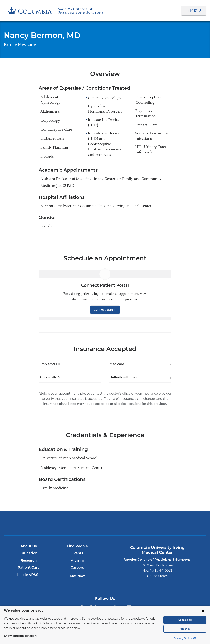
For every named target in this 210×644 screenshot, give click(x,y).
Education (29, 553)
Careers (78, 568)
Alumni (78, 560)
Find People (77, 546)
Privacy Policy (185, 638)
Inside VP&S (29, 575)
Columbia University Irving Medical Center (39, 523)
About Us (29, 546)
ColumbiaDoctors (171, 523)
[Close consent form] (203, 611)
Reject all (185, 629)
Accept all (185, 620)
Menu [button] (196, 11)
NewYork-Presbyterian (105, 526)
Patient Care (29, 568)
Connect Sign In (105, 310)
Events (78, 553)
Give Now (78, 576)
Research (29, 560)
